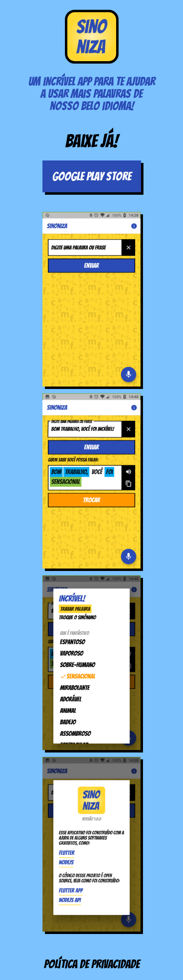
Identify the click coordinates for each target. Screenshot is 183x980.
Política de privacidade (92, 964)
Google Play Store (92, 176)
